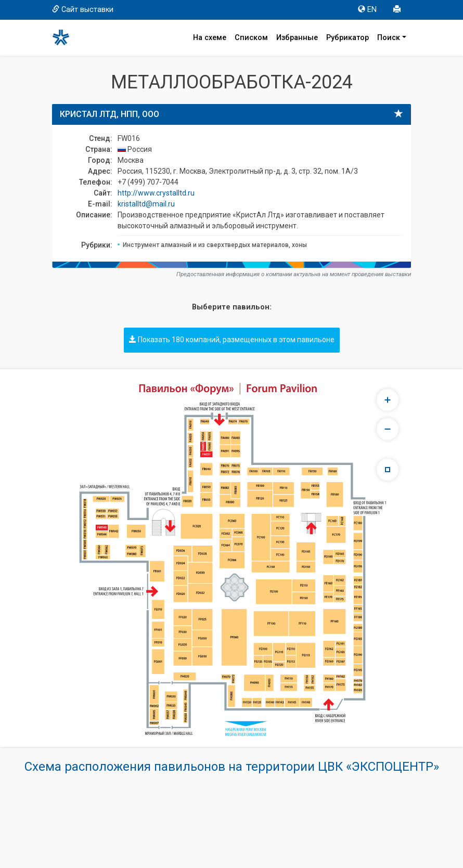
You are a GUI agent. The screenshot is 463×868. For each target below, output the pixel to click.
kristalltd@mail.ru (146, 204)
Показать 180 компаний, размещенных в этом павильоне (232, 340)
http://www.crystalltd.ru (156, 193)
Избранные (297, 38)
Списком (251, 38)
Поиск (389, 38)
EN (367, 10)
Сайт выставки (83, 10)
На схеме (210, 38)
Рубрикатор (348, 38)
